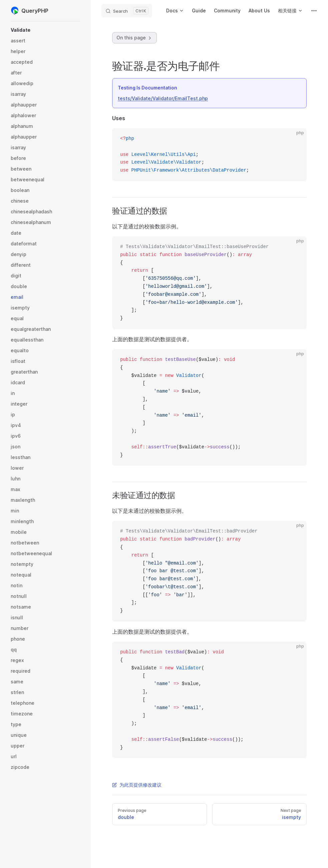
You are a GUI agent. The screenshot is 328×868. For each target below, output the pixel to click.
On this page (134, 38)
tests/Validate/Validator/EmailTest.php (163, 98)
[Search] (127, 11)
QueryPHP (30, 11)
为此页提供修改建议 (137, 785)
